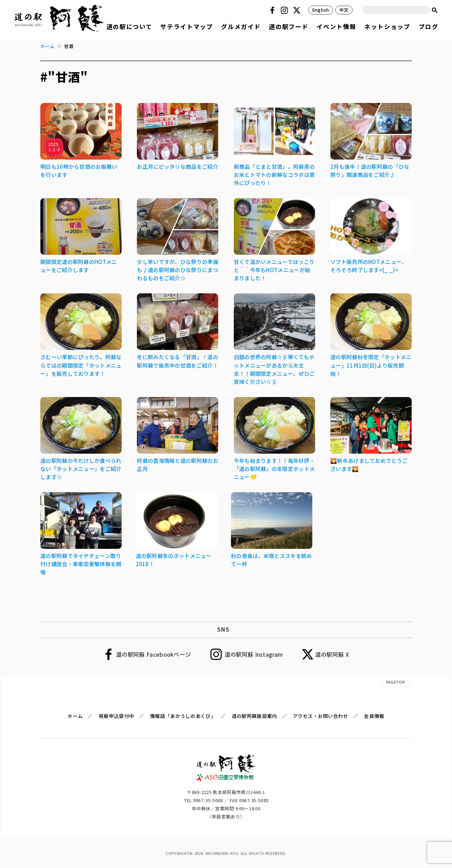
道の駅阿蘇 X (332, 654)
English (321, 10)
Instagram (285, 10)
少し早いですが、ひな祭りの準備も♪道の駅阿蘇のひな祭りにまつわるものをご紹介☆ (178, 270)
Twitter (298, 10)
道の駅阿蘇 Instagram (254, 654)
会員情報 (374, 716)
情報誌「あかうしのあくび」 (183, 716)
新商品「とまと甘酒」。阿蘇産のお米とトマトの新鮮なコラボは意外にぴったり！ (274, 175)
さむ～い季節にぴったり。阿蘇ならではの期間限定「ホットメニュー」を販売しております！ (81, 365)
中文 (344, 10)
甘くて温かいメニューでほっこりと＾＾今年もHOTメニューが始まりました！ (274, 270)
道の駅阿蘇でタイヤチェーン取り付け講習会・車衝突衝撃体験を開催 (81, 564)
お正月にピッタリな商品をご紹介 (178, 166)
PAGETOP (396, 682)
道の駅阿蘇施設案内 (254, 716)
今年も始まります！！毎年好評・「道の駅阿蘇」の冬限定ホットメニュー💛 (274, 469)
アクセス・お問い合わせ (320, 716)
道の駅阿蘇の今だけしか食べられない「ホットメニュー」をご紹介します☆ (81, 469)
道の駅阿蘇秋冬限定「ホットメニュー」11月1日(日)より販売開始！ (371, 365)
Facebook (273, 10)
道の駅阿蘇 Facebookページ (153, 654)
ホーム (75, 716)
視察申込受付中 (116, 716)
